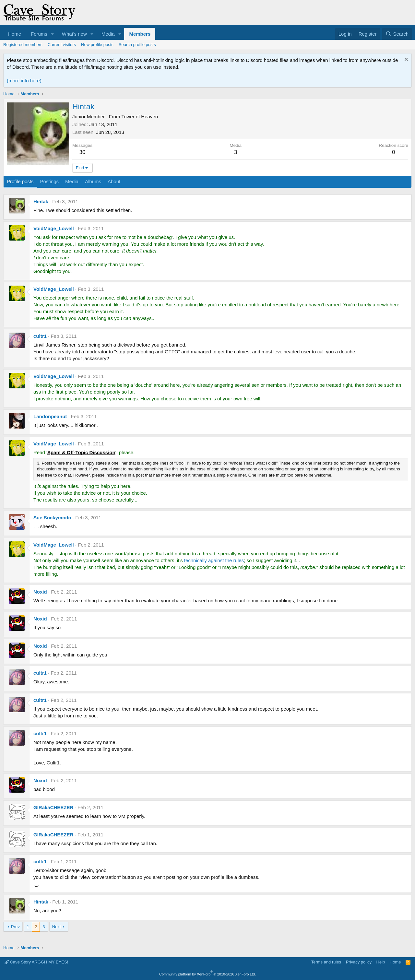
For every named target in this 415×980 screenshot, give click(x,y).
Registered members (23, 45)
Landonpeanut (50, 416)
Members (140, 34)
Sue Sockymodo (52, 518)
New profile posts (97, 45)
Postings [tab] (50, 181)
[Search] (397, 34)
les (241, 560)
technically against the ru (211, 560)
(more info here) (24, 81)
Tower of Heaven (140, 117)
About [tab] (114, 181)
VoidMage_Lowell (54, 228)
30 (83, 152)
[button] (53, 34)
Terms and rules (326, 962)
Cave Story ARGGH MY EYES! (36, 962)
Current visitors (62, 45)
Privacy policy (359, 962)
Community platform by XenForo (207, 974)
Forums (39, 34)
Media (108, 34)
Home (15, 34)
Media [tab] (72, 181)
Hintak (41, 201)
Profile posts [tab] (20, 181)
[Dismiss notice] (405, 60)
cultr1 (40, 336)
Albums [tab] (93, 181)
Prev (15, 927)
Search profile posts (137, 45)
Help (381, 962)
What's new (74, 34)
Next (57, 927)
